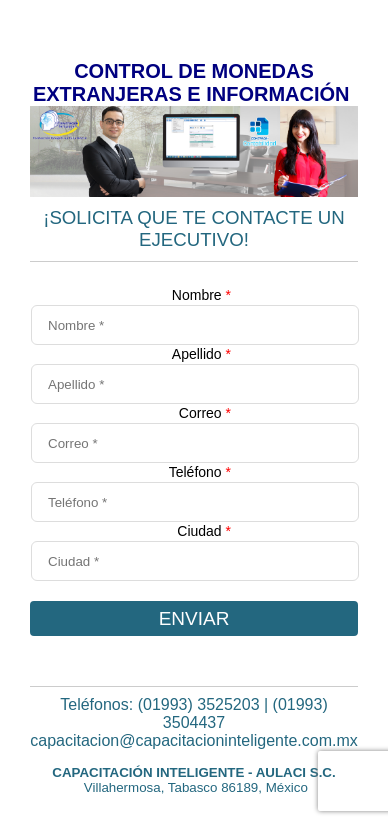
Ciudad (204, 531)
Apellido (201, 354)
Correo (205, 413)
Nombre (201, 295)
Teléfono (200, 472)
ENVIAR (194, 618)
